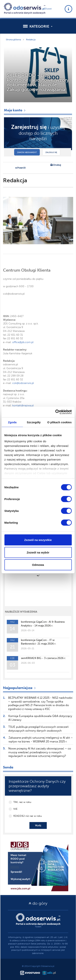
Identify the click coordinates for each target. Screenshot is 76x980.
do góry (38, 903)
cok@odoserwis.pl (23, 383)
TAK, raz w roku (22, 802)
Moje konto (15, 110)
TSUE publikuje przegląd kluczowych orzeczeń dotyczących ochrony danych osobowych (38, 729)
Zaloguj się (51, 152)
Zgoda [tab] (12, 422)
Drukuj (56, 165)
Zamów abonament (27, 152)
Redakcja (31, 40)
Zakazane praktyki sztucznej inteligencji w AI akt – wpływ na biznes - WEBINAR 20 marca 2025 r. (41, 740)
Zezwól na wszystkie (38, 540)
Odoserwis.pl (48, 966)
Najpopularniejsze (20, 688)
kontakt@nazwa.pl (23, 406)
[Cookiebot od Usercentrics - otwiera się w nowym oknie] (55, 412)
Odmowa (38, 565)
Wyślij (38, 825)
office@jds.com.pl (23, 342)
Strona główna (13, 40)
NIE (15, 809)
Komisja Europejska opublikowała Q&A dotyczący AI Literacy (40, 718)
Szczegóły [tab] (34, 422)
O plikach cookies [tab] (59, 422)
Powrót (20, 168)
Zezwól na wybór (38, 552)
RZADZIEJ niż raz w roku (28, 816)
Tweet (48, 9)
